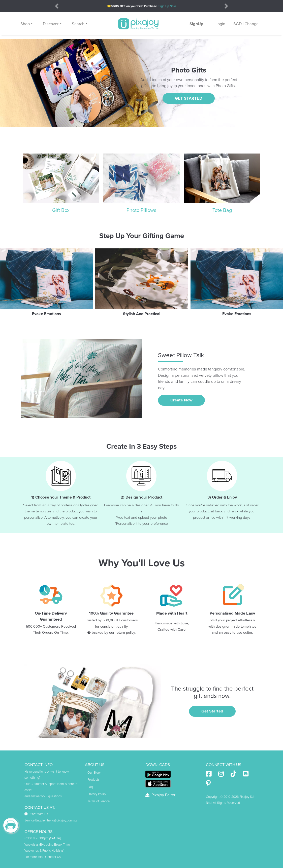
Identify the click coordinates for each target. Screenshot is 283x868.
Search (78, 24)
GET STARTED (189, 98)
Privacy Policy (97, 794)
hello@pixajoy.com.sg (62, 820)
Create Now (181, 400)
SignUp (196, 24)
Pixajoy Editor (160, 795)
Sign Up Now (167, 6)
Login (220, 24)
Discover (51, 24)
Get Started (212, 711)
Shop (25, 24)
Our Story (94, 773)
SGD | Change (246, 24)
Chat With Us (36, 814)
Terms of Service (99, 801)
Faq (90, 787)
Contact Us (53, 857)
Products (93, 780)
